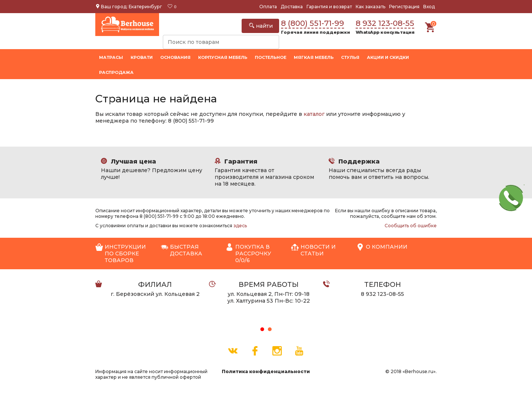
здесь (240, 226)
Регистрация (404, 7)
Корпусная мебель (223, 57)
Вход (429, 7)
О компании (382, 247)
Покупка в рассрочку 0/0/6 (249, 253)
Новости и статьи (313, 250)
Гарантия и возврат (329, 7)
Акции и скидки (388, 57)
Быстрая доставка (181, 250)
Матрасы (111, 57)
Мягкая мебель (314, 57)
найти (261, 26)
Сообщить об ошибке (411, 226)
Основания (175, 57)
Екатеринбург (145, 7)
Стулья (350, 57)
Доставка (292, 7)
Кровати (142, 57)
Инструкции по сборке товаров (121, 253)
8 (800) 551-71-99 (313, 23)
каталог (314, 114)
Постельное (271, 57)
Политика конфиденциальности (266, 371)
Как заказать (370, 7)
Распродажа (116, 72)
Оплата (268, 7)
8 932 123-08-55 (385, 23)
